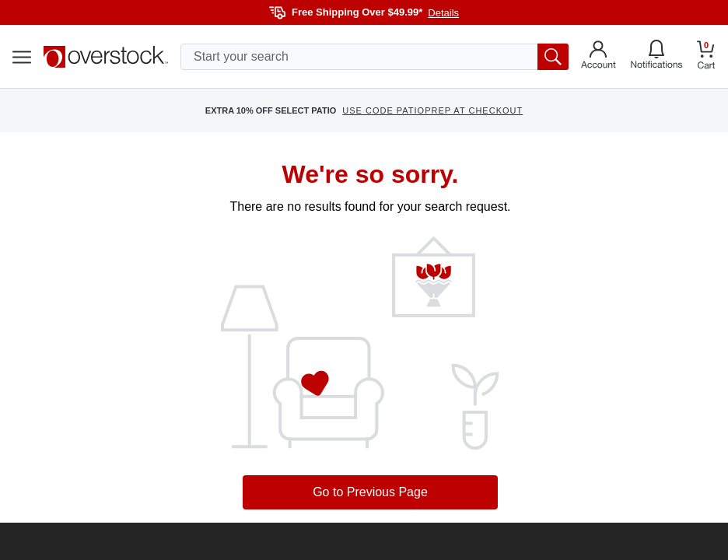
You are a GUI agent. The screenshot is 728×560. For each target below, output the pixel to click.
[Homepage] (106, 57)
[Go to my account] (598, 57)
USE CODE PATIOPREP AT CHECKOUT (432, 110)
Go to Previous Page (370, 492)
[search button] (553, 57)
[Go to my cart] (706, 57)
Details (443, 13)
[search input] (374, 57)
